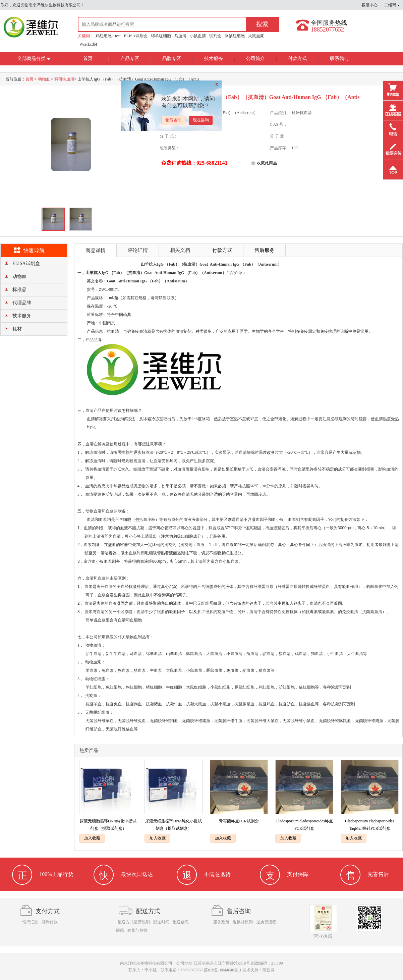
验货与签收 (137, 930)
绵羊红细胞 (161, 36)
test (118, 36)
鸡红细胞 (104, 36)
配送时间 (161, 922)
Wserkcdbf (88, 44)
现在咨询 (201, 120)
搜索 (262, 24)
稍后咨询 (173, 120)
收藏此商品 (267, 163)
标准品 (19, 290)
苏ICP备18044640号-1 (223, 970)
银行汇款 (30, 922)
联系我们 (339, 59)
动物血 (44, 79)
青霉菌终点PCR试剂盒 (239, 821)
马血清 (180, 36)
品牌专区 (172, 59)
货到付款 (50, 922)
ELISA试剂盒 (136, 36)
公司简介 (255, 59)
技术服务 (214, 59)
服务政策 (221, 922)
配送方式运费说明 (134, 922)
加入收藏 (92, 838)
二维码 (392, 5)
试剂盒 (215, 36)
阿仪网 (269, 970)
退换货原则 (243, 922)
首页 (88, 59)
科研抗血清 (64, 79)
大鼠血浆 (256, 36)
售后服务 (265, 250)
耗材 (17, 329)
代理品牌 (22, 303)
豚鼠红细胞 (235, 36)
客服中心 (369, 5)
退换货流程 (266, 922)
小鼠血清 (198, 36)
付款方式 (297, 59)
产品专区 (130, 59)
